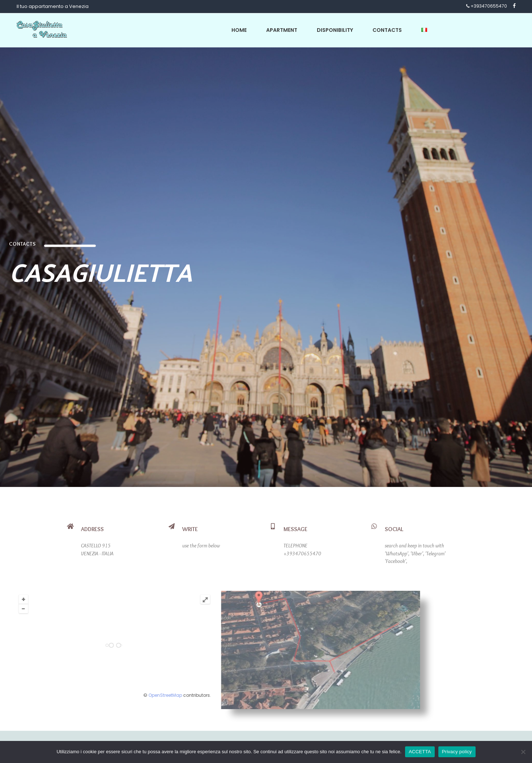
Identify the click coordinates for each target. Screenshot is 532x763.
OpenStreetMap (100, 695)
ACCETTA (420, 752)
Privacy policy (457, 752)
